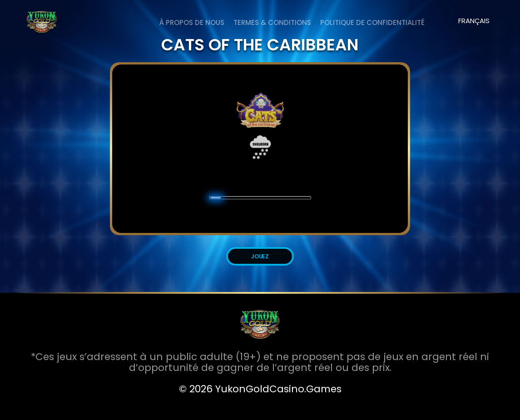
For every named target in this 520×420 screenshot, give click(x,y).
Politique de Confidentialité (372, 22)
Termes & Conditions (272, 22)
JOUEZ (260, 256)
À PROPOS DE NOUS (192, 22)
